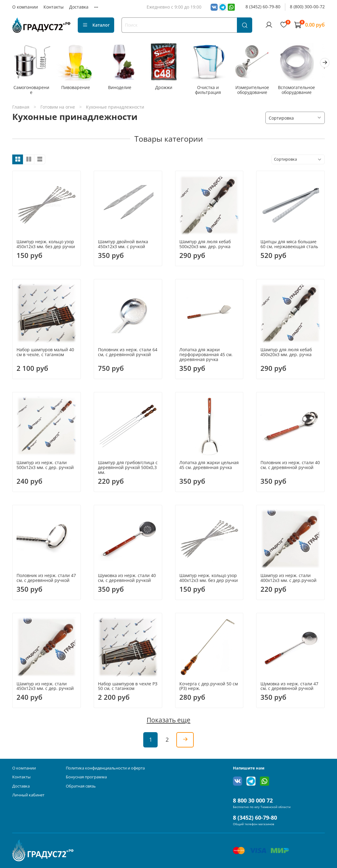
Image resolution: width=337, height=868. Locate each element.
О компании (25, 7)
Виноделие (123, 89)
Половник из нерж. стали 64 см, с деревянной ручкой (128, 354)
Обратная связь (81, 786)
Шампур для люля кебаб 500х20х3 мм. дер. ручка (205, 245)
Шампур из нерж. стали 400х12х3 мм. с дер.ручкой (288, 579)
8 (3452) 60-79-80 (263, 7)
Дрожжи (168, 89)
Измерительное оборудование (260, 91)
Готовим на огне (58, 108)
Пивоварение (77, 89)
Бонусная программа (86, 777)
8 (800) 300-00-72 (307, 7)
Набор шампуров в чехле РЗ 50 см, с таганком (128, 687)
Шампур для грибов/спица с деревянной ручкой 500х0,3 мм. (128, 469)
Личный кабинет (28, 795)
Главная (21, 108)
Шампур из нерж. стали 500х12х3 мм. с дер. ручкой (45, 466)
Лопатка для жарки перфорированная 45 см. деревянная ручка (206, 356)
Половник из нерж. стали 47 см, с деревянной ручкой (46, 579)
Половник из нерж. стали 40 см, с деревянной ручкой (290, 466)
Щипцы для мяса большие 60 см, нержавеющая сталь (289, 245)
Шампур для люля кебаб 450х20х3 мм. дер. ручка (286, 354)
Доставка (79, 7)
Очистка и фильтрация (214, 91)
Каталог (96, 25)
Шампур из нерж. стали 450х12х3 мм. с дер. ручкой (45, 687)
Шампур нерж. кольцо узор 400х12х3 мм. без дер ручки (209, 579)
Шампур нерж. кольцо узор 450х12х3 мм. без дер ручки (46, 245)
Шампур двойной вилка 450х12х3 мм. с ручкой (123, 245)
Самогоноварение (32, 89)
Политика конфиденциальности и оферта (105, 768)
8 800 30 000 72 (253, 801)
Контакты (54, 7)
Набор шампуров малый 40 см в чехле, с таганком (45, 354)
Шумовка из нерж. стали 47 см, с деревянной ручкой (289, 687)
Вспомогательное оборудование (305, 91)
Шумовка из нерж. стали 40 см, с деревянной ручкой (127, 579)
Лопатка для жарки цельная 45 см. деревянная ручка (209, 466)
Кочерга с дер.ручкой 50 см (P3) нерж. (209, 687)
